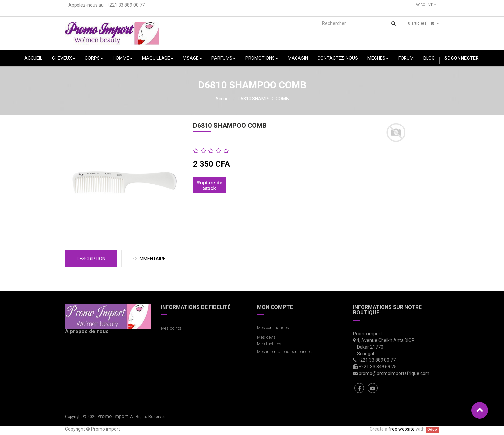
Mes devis (266, 337)
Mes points (171, 328)
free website (402, 429)
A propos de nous (87, 331)
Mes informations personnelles (286, 351)
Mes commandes (273, 327)
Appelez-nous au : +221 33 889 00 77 (107, 5)
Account (426, 5)
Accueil (223, 99)
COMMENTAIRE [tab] (149, 259)
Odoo (432, 430)
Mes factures (269, 344)
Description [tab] (91, 259)
